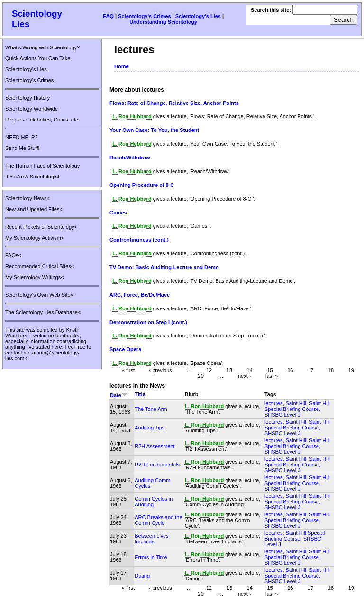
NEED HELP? (21, 137)
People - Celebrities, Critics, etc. (42, 120)
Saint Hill (296, 403)
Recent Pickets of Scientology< (41, 227)
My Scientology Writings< (35, 277)
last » (272, 376)
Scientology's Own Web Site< (39, 295)
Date (119, 395)
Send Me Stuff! (23, 148)
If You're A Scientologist (32, 177)
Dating (142, 576)
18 (331, 370)
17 (310, 370)
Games (118, 213)
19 (351, 370)
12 (209, 370)
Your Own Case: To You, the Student (154, 130)
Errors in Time (151, 557)
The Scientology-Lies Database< (43, 312)
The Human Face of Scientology (42, 166)
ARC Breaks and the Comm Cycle (158, 520)
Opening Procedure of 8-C (142, 185)
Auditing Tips (150, 428)
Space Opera (125, 349)
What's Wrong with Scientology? (42, 47)
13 (229, 370)
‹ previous (161, 370)
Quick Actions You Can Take (38, 58)
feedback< (68, 336)
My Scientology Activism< (35, 238)
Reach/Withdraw (130, 158)
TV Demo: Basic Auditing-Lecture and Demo (164, 267)
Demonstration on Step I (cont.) (148, 322)
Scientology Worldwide (32, 109)
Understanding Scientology (163, 22)
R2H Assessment (155, 446)
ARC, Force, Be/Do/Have (140, 295)
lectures (274, 403)
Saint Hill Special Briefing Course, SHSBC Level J (297, 409)
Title (140, 394)
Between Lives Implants (152, 539)
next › (245, 376)
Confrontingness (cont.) (139, 240)
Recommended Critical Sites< (40, 266)
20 (201, 376)
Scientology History (27, 98)
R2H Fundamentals (157, 465)
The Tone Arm (151, 409)
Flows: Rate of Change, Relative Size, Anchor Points (174, 103)
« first (128, 370)
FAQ (108, 16)
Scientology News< (27, 198)
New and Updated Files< (34, 209)
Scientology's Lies (198, 16)
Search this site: (272, 10)
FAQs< (13, 255)
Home (122, 66)
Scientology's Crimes (144, 16)
